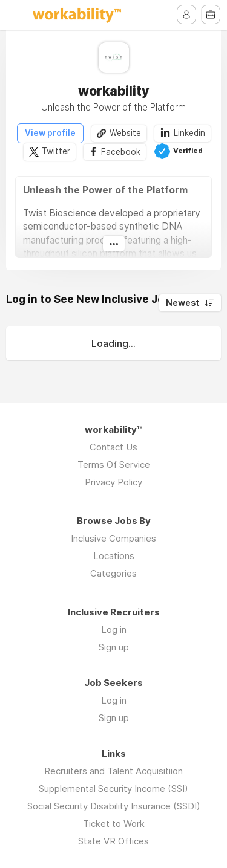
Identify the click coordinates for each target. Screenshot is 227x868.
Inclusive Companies (113, 538)
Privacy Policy (113, 482)
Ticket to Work (114, 824)
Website (125, 133)
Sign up (114, 647)
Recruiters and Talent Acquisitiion (113, 771)
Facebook (121, 152)
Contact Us (113, 447)
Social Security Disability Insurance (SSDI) (114, 806)
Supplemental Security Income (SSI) (113, 789)
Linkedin (189, 133)
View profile (50, 133)
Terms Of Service (114, 465)
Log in (114, 630)
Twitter (56, 152)
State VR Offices (113, 841)
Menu (16, 15)
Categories (113, 573)
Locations (114, 556)
